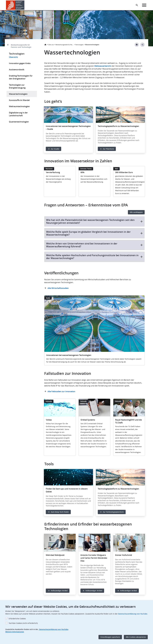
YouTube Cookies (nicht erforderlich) (23, 623)
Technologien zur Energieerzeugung (17, 86)
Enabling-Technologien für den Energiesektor (21, 77)
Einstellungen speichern (110, 637)
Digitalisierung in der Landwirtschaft (18, 114)
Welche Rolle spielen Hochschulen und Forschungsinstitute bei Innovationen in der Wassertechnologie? (94, 257)
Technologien (79, 45)
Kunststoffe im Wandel (19, 100)
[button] (25, 5)
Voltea (49, 420)
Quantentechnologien (19, 122)
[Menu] (144, 5)
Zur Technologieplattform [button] (113, 512)
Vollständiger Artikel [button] (59, 591)
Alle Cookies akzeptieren (136, 637)
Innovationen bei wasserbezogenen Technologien (69, 355)
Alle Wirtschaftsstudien (58, 288)
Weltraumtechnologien (19, 106)
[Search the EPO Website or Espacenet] (137, 5)
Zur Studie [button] (55, 149)
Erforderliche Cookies (17, 619)
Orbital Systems (88, 420)
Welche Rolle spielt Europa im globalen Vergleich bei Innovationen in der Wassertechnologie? (94, 233)
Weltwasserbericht (103, 66)
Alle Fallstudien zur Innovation (61, 391)
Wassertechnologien (18, 94)
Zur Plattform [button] (108, 149)
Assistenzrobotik (17, 70)
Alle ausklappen (136, 212)
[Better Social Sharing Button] (142, 45)
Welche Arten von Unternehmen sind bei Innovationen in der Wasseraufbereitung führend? (94, 245)
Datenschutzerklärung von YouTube (133, 614)
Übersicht (13, 57)
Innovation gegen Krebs (20, 63)
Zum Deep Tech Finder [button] (60, 512)
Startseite (45, 45)
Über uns (51, 45)
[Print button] (137, 45)
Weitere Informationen (15, 632)
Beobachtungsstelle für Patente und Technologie (21, 46)
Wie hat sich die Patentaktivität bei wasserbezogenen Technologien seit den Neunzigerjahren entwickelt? (94, 221)
